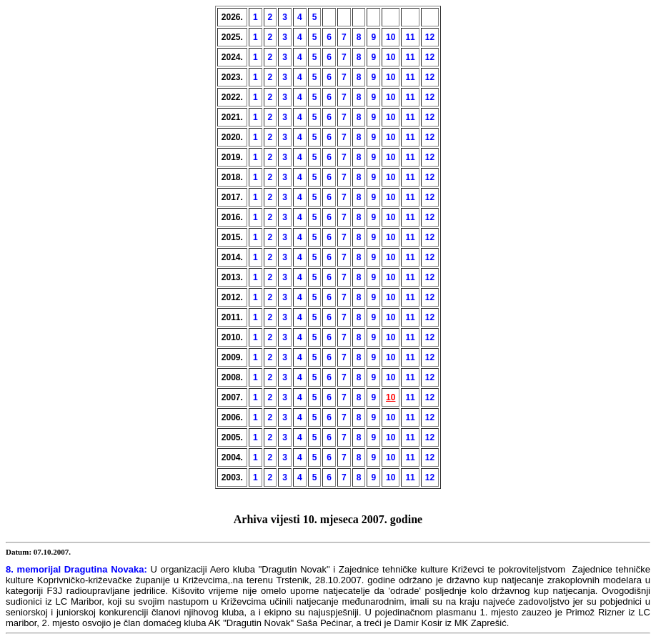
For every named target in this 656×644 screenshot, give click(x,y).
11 (410, 37)
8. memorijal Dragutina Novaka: (76, 569)
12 (430, 37)
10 (391, 37)
